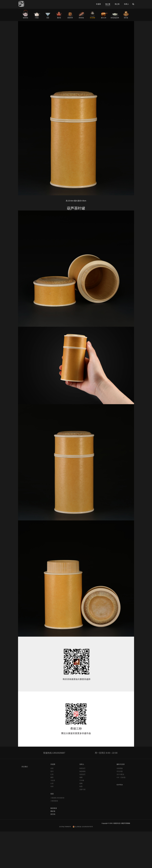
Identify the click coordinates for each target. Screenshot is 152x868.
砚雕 (81, 783)
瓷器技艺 (82, 774)
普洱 (52, 771)
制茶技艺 (82, 768)
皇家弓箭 (82, 789)
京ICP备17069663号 (65, 827)
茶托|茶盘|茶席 (115, 18)
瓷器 (48, 18)
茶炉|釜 (126, 18)
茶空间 (53, 814)
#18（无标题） (122, 777)
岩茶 (52, 768)
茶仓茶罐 (92, 18)
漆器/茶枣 (70, 18)
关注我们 (25, 767)
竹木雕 (82, 780)
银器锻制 (82, 771)
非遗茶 (98, 4)
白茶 (52, 783)
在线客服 (120, 768)
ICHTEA (120, 785)
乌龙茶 (53, 780)
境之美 (117, 4)
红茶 (52, 774)
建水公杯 (104, 18)
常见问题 (120, 771)
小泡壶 (37, 18)
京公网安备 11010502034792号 (83, 827)
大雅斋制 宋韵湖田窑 (57, 798)
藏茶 (52, 777)
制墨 (81, 786)
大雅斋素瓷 (54, 801)
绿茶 (52, 786)
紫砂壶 (59, 18)
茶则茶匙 (81, 18)
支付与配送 (120, 774)
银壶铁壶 (26, 18)
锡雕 (81, 777)
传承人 (126, 4)
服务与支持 (121, 764)
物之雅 (108, 4)
